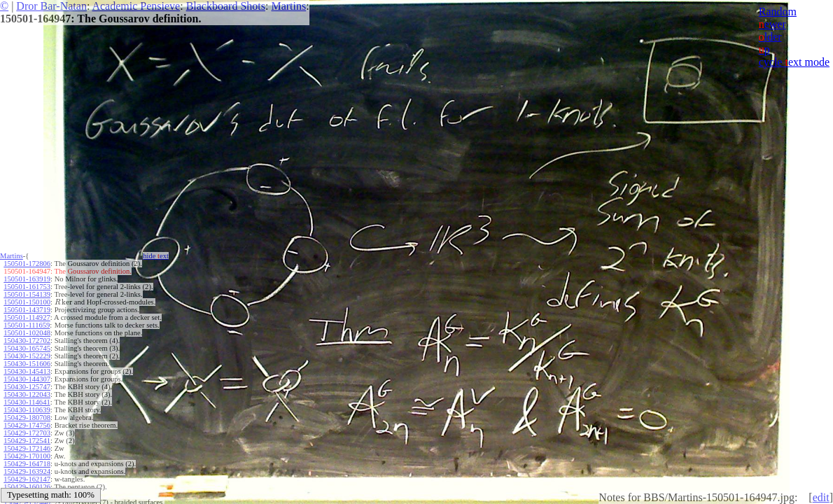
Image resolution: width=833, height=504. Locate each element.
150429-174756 (27, 425)
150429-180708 (27, 418)
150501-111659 (27, 325)
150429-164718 (27, 464)
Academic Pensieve (136, 6)
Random (778, 12)
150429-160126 (27, 487)
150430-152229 (27, 356)
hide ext (156, 256)
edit (821, 497)
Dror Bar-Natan (51, 6)
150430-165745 (27, 348)
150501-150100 (27, 302)
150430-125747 (27, 387)
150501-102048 (27, 333)
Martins (288, 6)
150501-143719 (27, 310)
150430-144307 (27, 379)
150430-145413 (27, 371)
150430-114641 (27, 402)
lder (770, 37)
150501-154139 (27, 294)
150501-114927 (27, 317)
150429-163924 (27, 471)
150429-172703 (27, 433)
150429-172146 (27, 448)
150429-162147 (27, 479)
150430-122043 (27, 394)
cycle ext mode (794, 62)
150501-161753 (27, 287)
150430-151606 (27, 364)
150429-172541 (27, 441)
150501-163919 (27, 279)
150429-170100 (27, 456)
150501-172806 (27, 264)
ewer (772, 24)
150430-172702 (27, 341)
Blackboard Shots (226, 6)
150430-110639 (27, 410)
